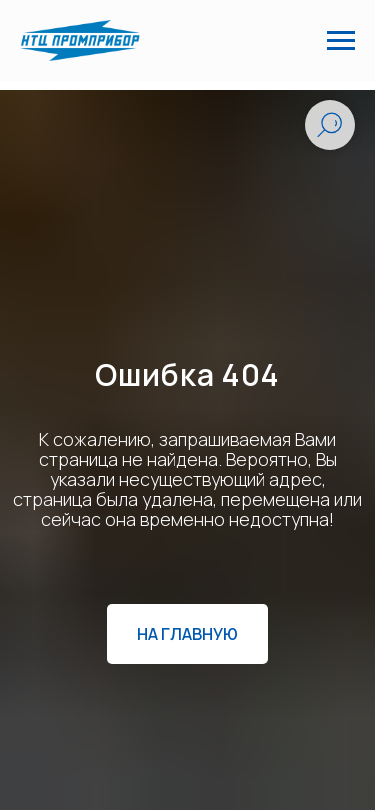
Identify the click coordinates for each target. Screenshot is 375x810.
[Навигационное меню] (341, 41)
